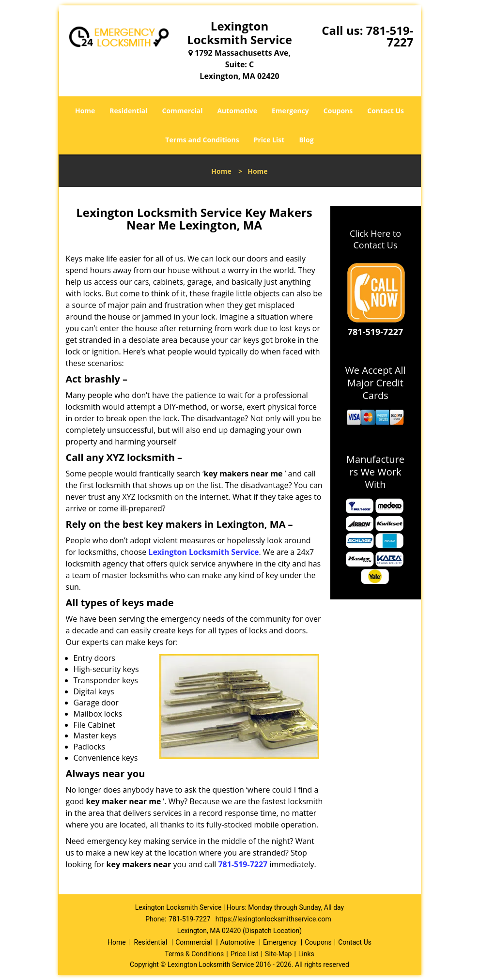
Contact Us (386, 111)
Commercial (183, 111)
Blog (306, 140)
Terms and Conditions (202, 140)
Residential (128, 111)
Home (85, 111)
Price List (269, 140)
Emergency (290, 111)
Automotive (237, 111)
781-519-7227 (390, 36)
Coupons (338, 111)
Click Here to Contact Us (375, 239)
